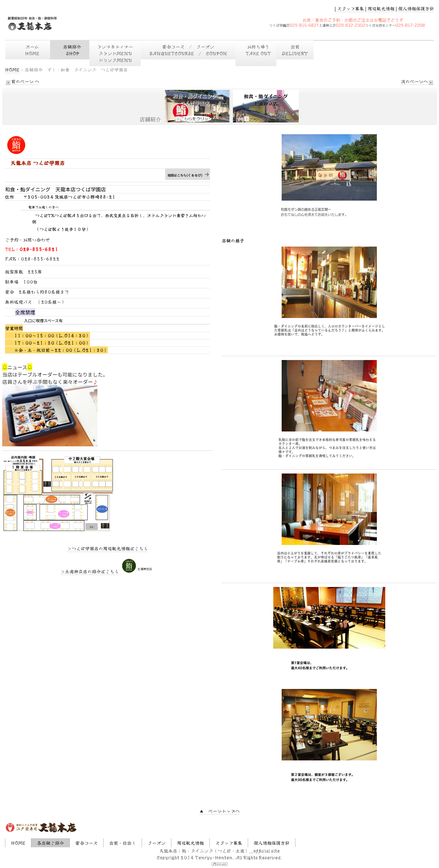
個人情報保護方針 (416, 8)
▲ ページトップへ (219, 811)
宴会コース (87, 843)
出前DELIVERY (295, 50)
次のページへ (417, 81)
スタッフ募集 (351, 8)
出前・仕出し (123, 843)
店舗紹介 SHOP (73, 50)
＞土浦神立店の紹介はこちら (90, 571)
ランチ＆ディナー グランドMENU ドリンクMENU (117, 53)
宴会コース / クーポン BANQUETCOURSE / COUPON (191, 50)
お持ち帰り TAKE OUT (256, 53)
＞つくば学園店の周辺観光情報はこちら (108, 548)
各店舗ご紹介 (50, 843)
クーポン (157, 843)
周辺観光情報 (381, 8)
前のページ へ (22, 81)
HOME (12, 69)
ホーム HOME (33, 50)
